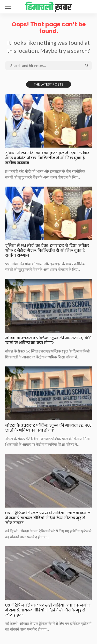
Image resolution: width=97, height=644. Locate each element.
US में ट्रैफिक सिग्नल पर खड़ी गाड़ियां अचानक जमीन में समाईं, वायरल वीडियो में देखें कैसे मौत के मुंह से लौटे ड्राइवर (48, 518)
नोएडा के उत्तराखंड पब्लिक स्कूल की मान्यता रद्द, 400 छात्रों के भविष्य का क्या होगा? (48, 340)
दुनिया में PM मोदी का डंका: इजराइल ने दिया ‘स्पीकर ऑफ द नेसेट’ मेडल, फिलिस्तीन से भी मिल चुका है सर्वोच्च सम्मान (47, 158)
